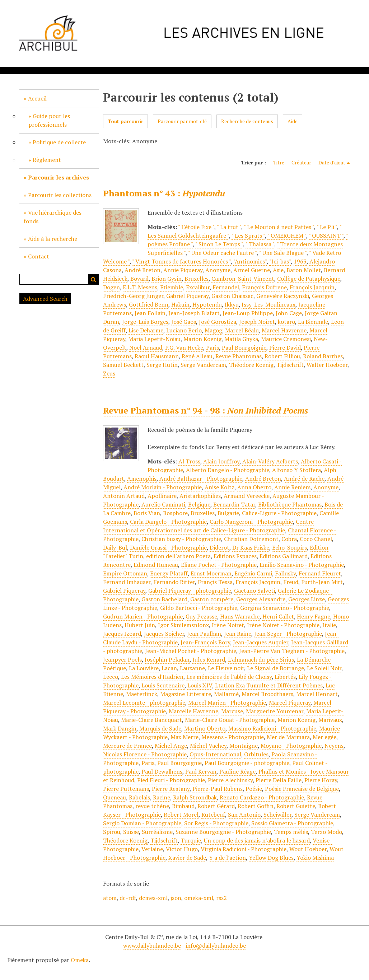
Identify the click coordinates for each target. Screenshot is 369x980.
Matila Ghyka (241, 339)
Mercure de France (127, 746)
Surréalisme (157, 832)
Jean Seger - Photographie (288, 634)
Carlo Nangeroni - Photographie (251, 522)
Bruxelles (197, 279)
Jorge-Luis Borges (145, 322)
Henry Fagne (314, 616)
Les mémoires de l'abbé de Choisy (229, 677)
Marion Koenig (202, 339)
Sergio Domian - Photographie (142, 823)
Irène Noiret (228, 625)
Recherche (93, 279)
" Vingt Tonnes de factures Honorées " (181, 261)
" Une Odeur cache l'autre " (222, 253)
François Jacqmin (312, 287)
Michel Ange (171, 746)
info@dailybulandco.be (216, 946)
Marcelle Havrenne (193, 711)
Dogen (111, 287)
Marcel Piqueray (290, 703)
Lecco (111, 677)
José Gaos (184, 322)
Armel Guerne (252, 270)
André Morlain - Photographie (163, 487)
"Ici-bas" (280, 261)
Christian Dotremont (251, 539)
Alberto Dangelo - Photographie (228, 470)
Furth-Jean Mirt (322, 582)
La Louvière (144, 668)
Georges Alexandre (261, 599)
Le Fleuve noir (226, 668)
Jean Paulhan (204, 634)
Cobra (289, 539)
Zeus (109, 373)
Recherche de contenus (247, 121)
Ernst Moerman (211, 573)
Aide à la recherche (53, 239)
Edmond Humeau (156, 565)
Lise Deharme (146, 330)
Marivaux (330, 720)
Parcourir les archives (59, 177)
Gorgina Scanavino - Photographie (285, 608)
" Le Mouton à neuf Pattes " (279, 227)
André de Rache (304, 479)
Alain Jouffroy (221, 461)
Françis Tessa (215, 582)
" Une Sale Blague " (283, 253)
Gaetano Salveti (254, 591)
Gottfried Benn (149, 304)
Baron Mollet (304, 270)
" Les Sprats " (248, 235)
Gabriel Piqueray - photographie (190, 591)
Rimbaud (183, 806)
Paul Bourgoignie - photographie (247, 763)
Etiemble (172, 287)
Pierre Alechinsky (230, 780)
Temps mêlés (291, 832)
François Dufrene (264, 287)
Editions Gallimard (284, 556)
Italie (329, 625)
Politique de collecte (59, 142)
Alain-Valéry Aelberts (270, 461)
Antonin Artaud (124, 496)
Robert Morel (181, 815)
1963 (300, 261)
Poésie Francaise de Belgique (302, 789)
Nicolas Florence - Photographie (145, 754)
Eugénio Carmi (253, 573)
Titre (279, 162)
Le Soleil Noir (324, 668)
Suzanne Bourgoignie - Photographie (223, 832)
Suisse (131, 832)
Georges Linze (307, 599)
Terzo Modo (326, 832)
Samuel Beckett (123, 365)
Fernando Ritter (174, 582)
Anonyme (218, 270)
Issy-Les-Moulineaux (268, 304)
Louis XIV (200, 685)
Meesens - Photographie (233, 737)
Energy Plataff (169, 573)
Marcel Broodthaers (267, 694)
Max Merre (184, 737)
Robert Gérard (216, 806)
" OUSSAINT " (326, 235)
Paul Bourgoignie (244, 347)
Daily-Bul (115, 547)
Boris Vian (147, 513)
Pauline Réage (237, 771)
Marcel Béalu (242, 330)
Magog (213, 330)
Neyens (334, 746)
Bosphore (175, 513)
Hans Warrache (240, 616)
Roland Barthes (323, 356)
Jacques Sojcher (164, 634)
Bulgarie (228, 513)
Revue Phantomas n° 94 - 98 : (205, 410)
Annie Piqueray (183, 270)
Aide (293, 121)
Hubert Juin (140, 625)
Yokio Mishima (315, 858)
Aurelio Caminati (163, 504)
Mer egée (324, 737)
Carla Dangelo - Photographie (168, 522)
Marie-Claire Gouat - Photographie (230, 720)
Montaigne (244, 746)
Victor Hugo (182, 849)
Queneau (115, 797)
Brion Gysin (167, 279)
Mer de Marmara (288, 737)
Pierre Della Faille (279, 780)
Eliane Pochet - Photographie (219, 565)
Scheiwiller (277, 815)
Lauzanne (192, 668)
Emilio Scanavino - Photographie (302, 565)
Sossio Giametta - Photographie (292, 823)
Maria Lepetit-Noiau (154, 339)
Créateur (301, 162)
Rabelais (139, 797)
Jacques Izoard (122, 634)
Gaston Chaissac (232, 296)
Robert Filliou (282, 356)
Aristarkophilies (200, 496)
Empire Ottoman (125, 573)
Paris (212, 347)
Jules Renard (209, 659)
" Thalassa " (260, 244)
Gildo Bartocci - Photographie (199, 608)
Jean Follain (150, 313)
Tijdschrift (290, 365)
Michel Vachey (208, 746)
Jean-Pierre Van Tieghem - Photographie (292, 651)
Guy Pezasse (201, 616)
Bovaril (139, 279)
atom (110, 898)
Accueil (37, 98)
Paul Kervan (201, 771)
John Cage (289, 313)
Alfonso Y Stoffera (296, 470)
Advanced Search (45, 299)
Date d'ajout (332, 162)
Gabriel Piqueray (187, 296)
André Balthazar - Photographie (201, 479)
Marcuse (232, 711)
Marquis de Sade (160, 728)
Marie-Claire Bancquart (151, 720)
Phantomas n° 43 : (164, 193)
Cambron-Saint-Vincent (243, 279)
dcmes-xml (153, 898)
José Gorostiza (218, 322)
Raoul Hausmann (157, 356)
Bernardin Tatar (234, 504)
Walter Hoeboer (327, 365)
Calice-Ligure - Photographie (279, 513)
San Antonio (244, 815)
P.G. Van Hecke (184, 347)
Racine (162, 797)
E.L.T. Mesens (140, 287)
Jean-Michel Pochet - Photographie (191, 651)
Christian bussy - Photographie (181, 539)
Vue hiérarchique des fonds (53, 217)
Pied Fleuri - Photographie (171, 780)
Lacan (169, 668)
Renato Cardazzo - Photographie (262, 797)
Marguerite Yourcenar (275, 711)
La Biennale (313, 322)
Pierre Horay (321, 780)
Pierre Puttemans (126, 789)
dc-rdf (128, 898)
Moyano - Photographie (291, 746)
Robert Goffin (256, 806)
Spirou (112, 832)
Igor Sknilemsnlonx (183, 625)
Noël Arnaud (146, 347)
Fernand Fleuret (320, 573)
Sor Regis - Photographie (216, 823)
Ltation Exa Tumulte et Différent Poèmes (269, 685)
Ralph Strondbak (195, 797)
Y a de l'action (227, 858)
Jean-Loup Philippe (248, 313)
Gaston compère (212, 599)
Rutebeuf (213, 815)
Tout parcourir (125, 121)
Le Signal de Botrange (275, 668)
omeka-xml (199, 898)
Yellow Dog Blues (271, 858)
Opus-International (215, 754)
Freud (291, 582)
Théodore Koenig (251, 365)
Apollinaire (162, 496)
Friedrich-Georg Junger (133, 296)
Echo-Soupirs (289, 547)
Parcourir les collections (60, 195)
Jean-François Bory (205, 642)
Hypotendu (207, 304)
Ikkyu (232, 304)
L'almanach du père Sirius (261, 659)
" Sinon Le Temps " (219, 244)
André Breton (143, 270)
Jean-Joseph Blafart (194, 313)
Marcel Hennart (317, 694)
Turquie (191, 840)
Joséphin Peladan (167, 659)
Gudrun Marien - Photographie (143, 616)
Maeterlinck (142, 694)
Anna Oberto (254, 487)
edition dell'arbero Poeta (178, 556)
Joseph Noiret (257, 322)
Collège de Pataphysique (309, 279)
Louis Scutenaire (163, 685)
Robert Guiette (296, 806)
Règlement (47, 160)
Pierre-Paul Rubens (218, 789)
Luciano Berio (184, 330)
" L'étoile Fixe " (196, 227)
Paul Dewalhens (162, 771)
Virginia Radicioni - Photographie (244, 849)
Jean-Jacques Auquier (261, 642)
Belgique (199, 504)
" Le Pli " (327, 227)
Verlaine (152, 849)
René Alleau (197, 356)
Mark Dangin (120, 728)
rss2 (221, 898)
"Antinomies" (250, 261)
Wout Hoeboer (308, 849)
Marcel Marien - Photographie (227, 703)
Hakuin (180, 304)
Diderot (219, 547)
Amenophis (142, 479)
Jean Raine (238, 634)
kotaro (286, 322)
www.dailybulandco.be (152, 946)
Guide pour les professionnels (49, 120)
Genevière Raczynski (283, 296)
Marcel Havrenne (284, 330)
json (176, 898)
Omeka (80, 960)
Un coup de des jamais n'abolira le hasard (257, 840)
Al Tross (189, 461)
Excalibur (198, 287)
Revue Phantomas (239, 356)
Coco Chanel (316, 539)
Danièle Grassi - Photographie (168, 547)
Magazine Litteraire (186, 694)
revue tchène (152, 806)
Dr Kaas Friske (251, 547)
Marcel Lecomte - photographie (144, 703)
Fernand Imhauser (127, 582)
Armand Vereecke (247, 496)
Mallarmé (226, 694)
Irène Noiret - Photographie (283, 625)
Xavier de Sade (187, 858)
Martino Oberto (205, 728)
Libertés (285, 677)
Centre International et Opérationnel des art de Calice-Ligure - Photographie (208, 526)
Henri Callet (278, 616)
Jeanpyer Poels (122, 659)
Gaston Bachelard (164, 599)
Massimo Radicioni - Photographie (272, 728)
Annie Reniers (292, 487)
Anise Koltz (219, 487)
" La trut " (229, 227)
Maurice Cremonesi (286, 339)
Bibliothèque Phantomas (290, 504)
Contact (39, 256)
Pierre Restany (171, 789)
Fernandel (226, 287)
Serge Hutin (162, 365)
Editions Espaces (235, 556)
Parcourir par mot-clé (182, 121)
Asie (278, 270)
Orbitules (256, 754)
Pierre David (285, 347)
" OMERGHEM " (287, 235)
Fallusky (285, 573)
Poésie (254, 789)
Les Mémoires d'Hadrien (152, 677)
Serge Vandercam (203, 365)
